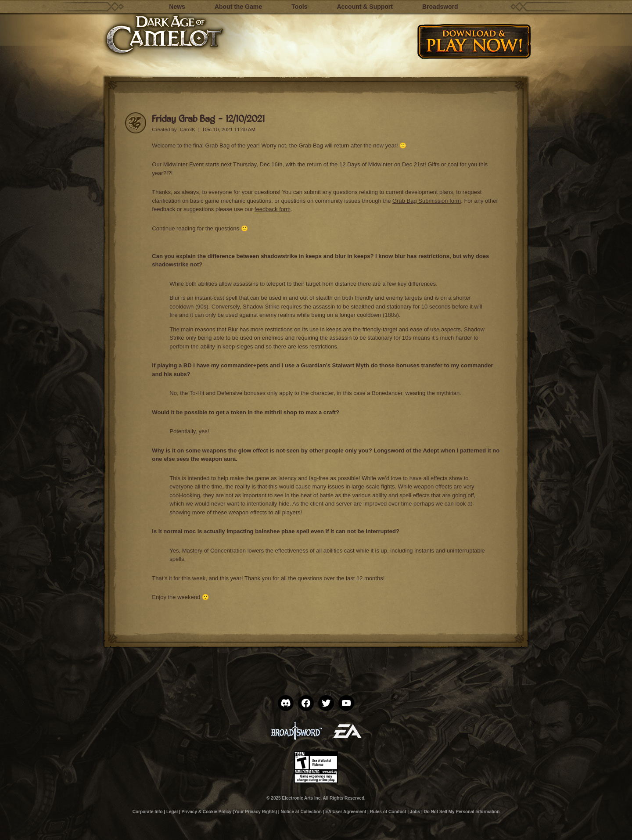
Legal (172, 812)
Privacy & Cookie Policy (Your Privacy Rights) (229, 812)
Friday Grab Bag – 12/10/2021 (208, 118)
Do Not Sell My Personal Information (462, 812)
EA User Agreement (346, 812)
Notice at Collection (301, 812)
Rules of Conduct (388, 812)
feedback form (273, 209)
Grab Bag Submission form (427, 201)
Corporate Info (148, 812)
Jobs (415, 812)
